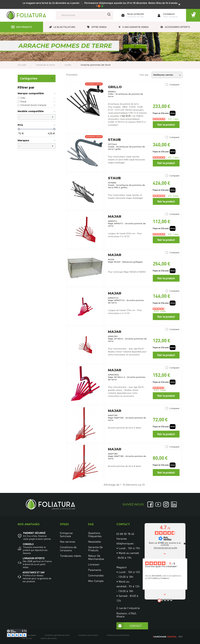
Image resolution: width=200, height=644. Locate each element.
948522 (140, 116)
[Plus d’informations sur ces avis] (184, 543)
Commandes (96, 575)
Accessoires (26, 137)
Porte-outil (25, 118)
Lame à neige (27, 123)
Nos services (68, 542)
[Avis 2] (162, 600)
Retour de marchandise (96, 557)
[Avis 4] (168, 600)
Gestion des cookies (49, 638)
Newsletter (95, 542)
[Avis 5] (171, 600)
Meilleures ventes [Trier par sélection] (167, 75)
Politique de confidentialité (118, 635)
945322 (129, 110)
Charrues (24, 98)
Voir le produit (166, 125)
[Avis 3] (165, 600)
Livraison (94, 564)
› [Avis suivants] (165, 594)
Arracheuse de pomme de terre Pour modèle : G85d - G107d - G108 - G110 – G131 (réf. (126, 107)
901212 (121, 122)
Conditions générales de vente (57, 635)
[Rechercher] (84, 15)
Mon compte (96, 581)
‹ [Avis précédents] (165, 554)
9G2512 (140, 122)
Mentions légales (29, 635)
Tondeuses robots (71, 556)
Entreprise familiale (66, 535)
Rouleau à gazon (28, 132)
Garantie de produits (95, 549)
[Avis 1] (159, 601)
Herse (23, 108)
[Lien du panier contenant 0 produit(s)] (193, 16)
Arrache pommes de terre (33, 88)
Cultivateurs (26, 103)
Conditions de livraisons (68, 549)
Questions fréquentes (95, 535)
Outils (23, 81)
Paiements (95, 570)
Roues (23, 113)
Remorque (25, 128)
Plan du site (27, 638)
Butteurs (24, 93)
